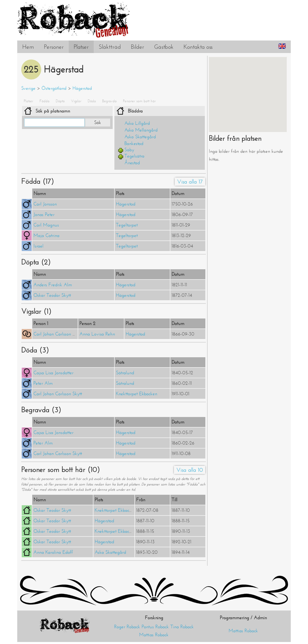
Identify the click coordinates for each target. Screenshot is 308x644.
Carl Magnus (46, 225)
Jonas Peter (44, 214)
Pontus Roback (155, 627)
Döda (92, 101)
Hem (28, 47)
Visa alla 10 (190, 470)
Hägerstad (82, 88)
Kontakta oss (198, 47)
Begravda (109, 101)
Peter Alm (43, 383)
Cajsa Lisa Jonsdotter (53, 373)
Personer (54, 47)
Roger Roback (127, 627)
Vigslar (76, 101)
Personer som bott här (139, 101)
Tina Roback (182, 627)
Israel (38, 246)
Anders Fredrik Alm (53, 285)
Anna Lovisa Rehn (97, 334)
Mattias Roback (154, 635)
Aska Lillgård (137, 123)
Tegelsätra (134, 156)
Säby (129, 150)
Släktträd (110, 47)
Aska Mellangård (141, 130)
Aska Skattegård (140, 137)
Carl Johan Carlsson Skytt (58, 334)
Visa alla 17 (190, 182)
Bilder (138, 47)
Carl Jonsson (45, 204)
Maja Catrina (46, 235)
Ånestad (132, 163)
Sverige (28, 88)
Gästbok (164, 47)
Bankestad (134, 143)
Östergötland (54, 88)
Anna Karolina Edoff (53, 552)
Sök (98, 122)
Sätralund (125, 373)
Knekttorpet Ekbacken (137, 394)
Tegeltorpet (127, 225)
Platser (81, 47)
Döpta (60, 101)
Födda (44, 101)
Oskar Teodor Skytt (52, 295)
